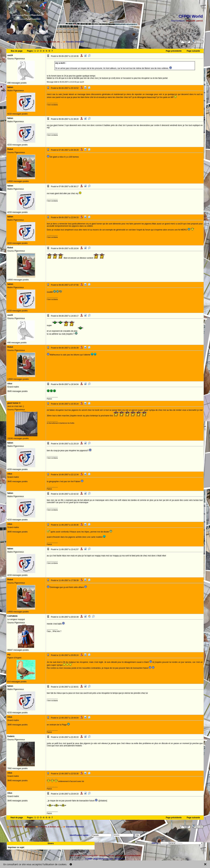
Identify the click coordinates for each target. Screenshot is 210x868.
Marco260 (191, 21)
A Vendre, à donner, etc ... (50, 42)
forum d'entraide (90, 856)
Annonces (30, 42)
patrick (200, 21)
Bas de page (17, 51)
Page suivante (193, 51)
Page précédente (174, 51)
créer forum (75, 856)
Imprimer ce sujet (16, 847)
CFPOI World (16, 42)
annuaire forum (107, 856)
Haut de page (17, 818)
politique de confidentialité (128, 856)
